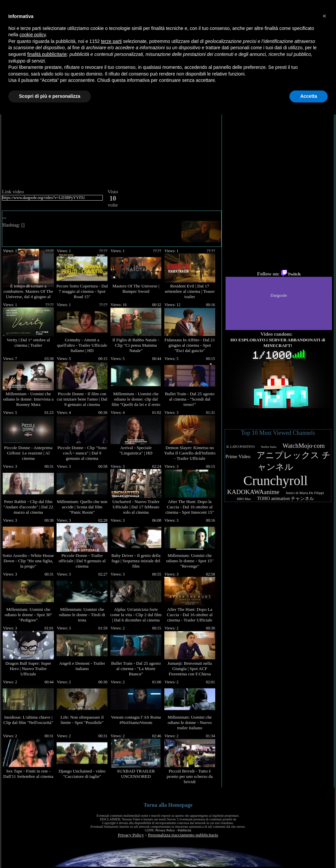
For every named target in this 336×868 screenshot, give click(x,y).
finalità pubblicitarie (47, 54)
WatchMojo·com (304, 446)
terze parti (111, 41)
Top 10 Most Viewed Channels (278, 433)
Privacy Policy (165, 830)
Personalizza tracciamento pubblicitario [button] (183, 835)
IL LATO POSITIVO (241, 447)
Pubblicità (184, 830)
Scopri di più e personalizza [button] (50, 96)
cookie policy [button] (32, 35)
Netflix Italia (268, 447)
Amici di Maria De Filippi (305, 493)
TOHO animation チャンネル (286, 499)
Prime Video (238, 456)
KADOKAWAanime (253, 492)
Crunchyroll (276, 481)
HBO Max (244, 499)
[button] (324, 16)
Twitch (291, 274)
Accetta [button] (309, 96)
